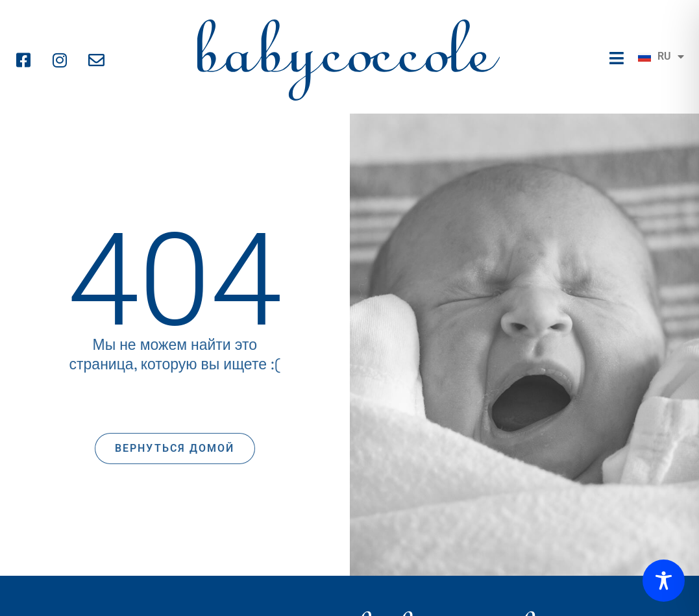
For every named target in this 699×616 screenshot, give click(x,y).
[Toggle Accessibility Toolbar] (664, 581)
